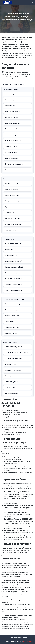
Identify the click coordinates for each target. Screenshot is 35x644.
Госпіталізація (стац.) (12, 255)
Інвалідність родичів (12, 135)
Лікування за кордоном (13, 244)
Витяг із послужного (12, 316)
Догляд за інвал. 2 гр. (12, 123)
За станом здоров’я (11, 94)
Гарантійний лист (11, 364)
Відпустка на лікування (13, 273)
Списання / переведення (13, 284)
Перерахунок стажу (12, 201)
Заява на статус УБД (12, 387)
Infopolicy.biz (28, 641)
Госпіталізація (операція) (13, 261)
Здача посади (9, 321)
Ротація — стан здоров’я (13, 310)
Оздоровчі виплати (11, 207)
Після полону (9, 100)
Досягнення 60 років (12, 158)
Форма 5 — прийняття (12, 327)
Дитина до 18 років (11, 117)
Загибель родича (11, 146)
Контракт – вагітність (12, 170)
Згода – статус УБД (11, 382)
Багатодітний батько (12, 111)
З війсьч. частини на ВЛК (13, 290)
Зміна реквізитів (11, 230)
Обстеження (9, 249)
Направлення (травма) (13, 370)
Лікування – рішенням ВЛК (14, 279)
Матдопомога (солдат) (13, 218)
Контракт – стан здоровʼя (14, 164)
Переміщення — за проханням (15, 304)
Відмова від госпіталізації (14, 267)
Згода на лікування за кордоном (16, 352)
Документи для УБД (12, 393)
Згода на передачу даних (14, 358)
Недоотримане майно (12, 195)
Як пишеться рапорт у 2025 (18, 638)
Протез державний (12, 376)
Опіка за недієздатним (13, 141)
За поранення (9, 212)
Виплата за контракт (12, 183)
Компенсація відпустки (13, 224)
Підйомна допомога (12, 189)
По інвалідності (10, 106)
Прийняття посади (11, 333)
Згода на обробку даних (13, 347)
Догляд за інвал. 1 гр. (12, 129)
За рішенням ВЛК (11, 152)
